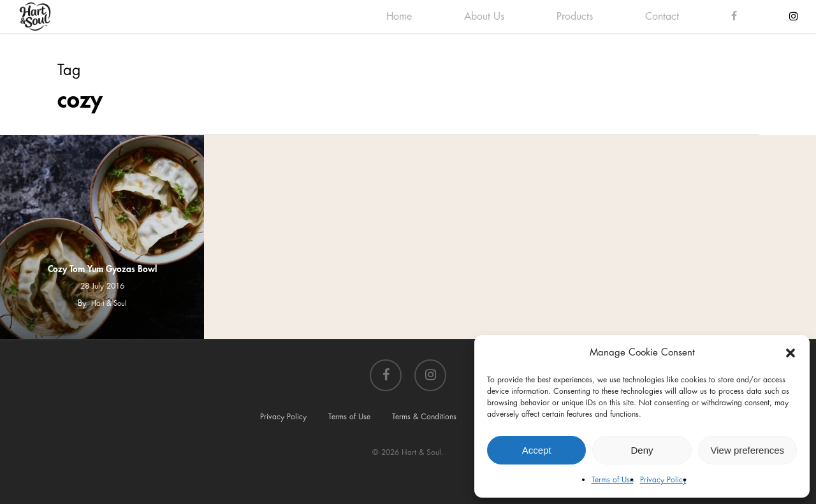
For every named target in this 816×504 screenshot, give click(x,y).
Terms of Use (613, 480)
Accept (537, 450)
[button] (790, 353)
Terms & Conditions (424, 417)
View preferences (748, 450)
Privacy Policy (663, 480)
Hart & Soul (109, 304)
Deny (642, 450)
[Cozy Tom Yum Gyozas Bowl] (102, 237)
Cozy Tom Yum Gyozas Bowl (102, 269)
